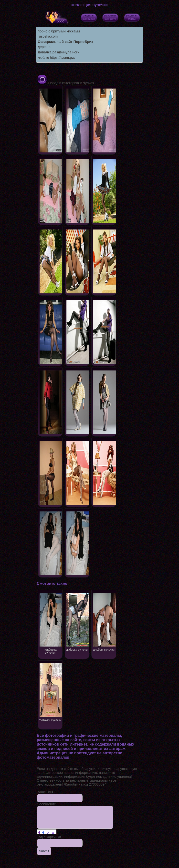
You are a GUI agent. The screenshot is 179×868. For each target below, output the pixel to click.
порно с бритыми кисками (59, 31)
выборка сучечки (77, 622)
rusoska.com (48, 36)
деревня (45, 47)
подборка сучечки (50, 623)
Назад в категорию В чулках (66, 83)
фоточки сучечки (50, 692)
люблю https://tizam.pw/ (57, 58)
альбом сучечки (104, 622)
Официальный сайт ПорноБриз (66, 42)
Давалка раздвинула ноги (59, 52)
